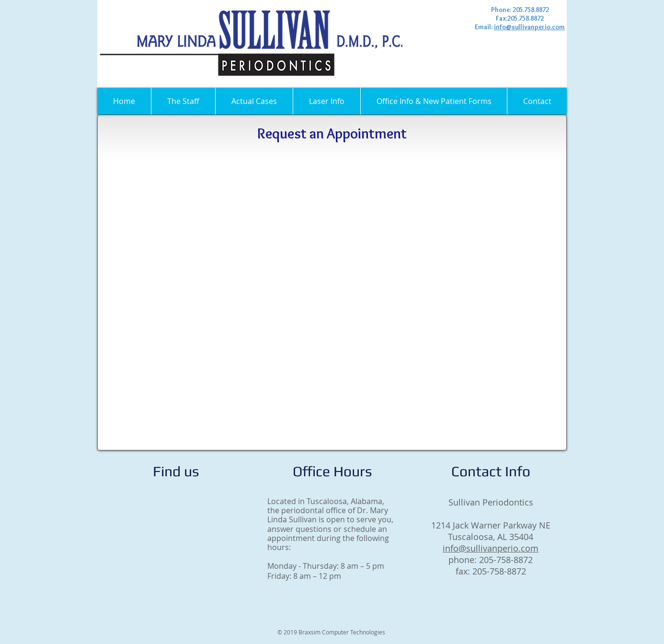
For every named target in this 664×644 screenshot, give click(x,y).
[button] (183, 101)
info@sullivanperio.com (529, 27)
